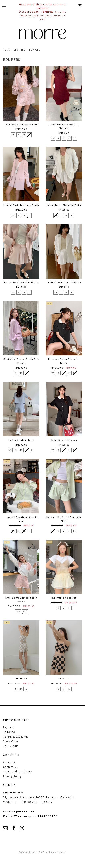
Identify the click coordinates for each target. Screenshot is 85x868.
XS (13, 134)
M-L (25, 612)
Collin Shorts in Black (64, 440)
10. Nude (21, 678)
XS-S (18, 612)
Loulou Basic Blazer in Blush (21, 205)
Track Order (11, 742)
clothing (20, 50)
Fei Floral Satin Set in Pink (21, 124)
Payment (9, 728)
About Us (9, 763)
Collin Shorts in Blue (21, 440)
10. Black (64, 678)
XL (75, 138)
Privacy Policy (12, 777)
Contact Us (10, 767)
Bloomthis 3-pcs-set (64, 598)
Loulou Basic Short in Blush (21, 282)
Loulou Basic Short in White (64, 282)
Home (6, 50)
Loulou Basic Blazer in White (64, 205)
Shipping (9, 732)
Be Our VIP (10, 746)
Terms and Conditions (18, 772)
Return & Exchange (16, 737)
